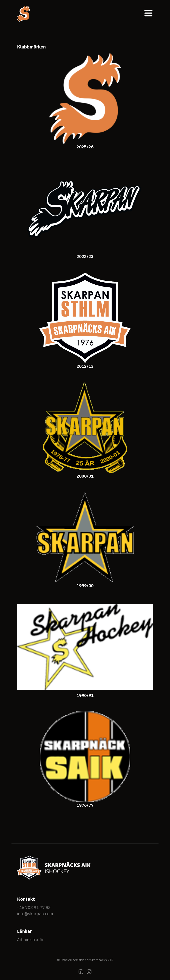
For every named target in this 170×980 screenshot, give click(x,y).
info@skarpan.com (35, 914)
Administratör (30, 940)
